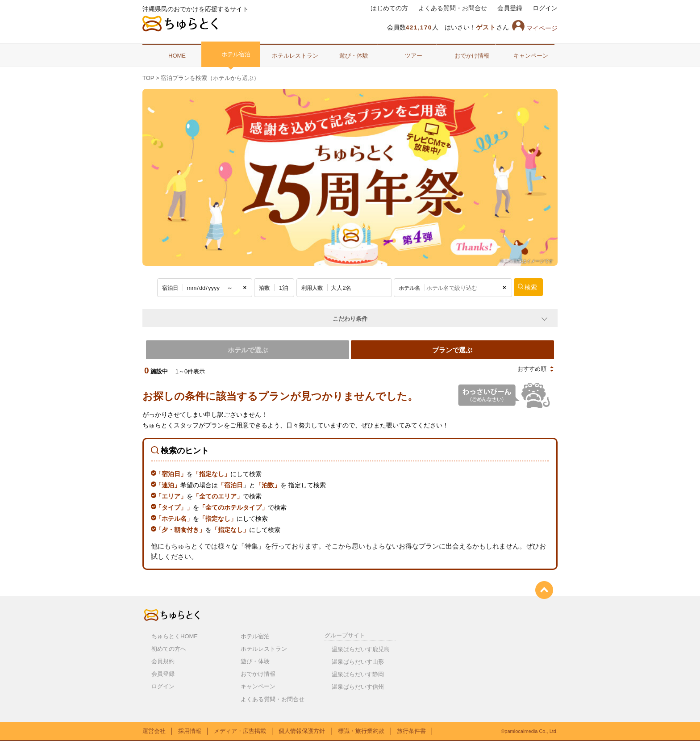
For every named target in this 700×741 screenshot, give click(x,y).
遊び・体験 (348, 55)
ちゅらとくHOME (175, 635)
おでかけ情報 (467, 55)
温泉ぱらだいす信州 (358, 686)
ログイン (545, 8)
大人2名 (341, 288)
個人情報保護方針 (302, 730)
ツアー (407, 55)
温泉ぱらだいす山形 (358, 661)
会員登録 (510, 8)
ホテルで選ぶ (246, 349)
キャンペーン (525, 55)
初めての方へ (169, 648)
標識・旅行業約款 (361, 730)
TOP (148, 78)
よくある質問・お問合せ (453, 8)
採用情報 (190, 730)
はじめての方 (389, 8)
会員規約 (163, 660)
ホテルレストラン (290, 55)
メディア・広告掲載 (240, 730)
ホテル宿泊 (231, 54)
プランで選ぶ (454, 349)
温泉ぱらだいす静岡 (358, 673)
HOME (172, 55)
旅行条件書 (411, 730)
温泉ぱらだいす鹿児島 (361, 648)
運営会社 (154, 730)
